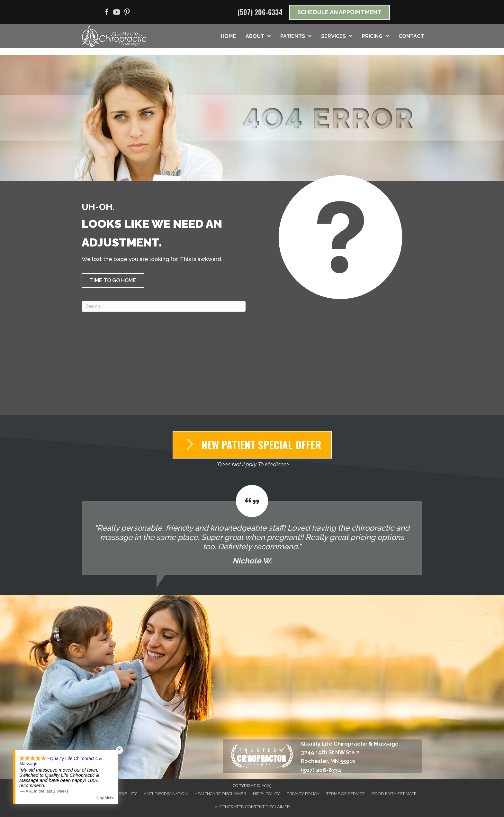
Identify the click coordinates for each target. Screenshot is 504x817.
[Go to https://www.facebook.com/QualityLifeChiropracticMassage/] (106, 13)
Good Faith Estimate (394, 794)
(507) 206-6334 (260, 12)
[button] (113, 281)
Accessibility (122, 794)
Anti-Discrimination (166, 794)
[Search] (164, 306)
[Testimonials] (252, 530)
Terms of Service (346, 794)
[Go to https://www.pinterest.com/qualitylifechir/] (127, 13)
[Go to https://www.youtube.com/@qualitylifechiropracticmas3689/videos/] (117, 13)
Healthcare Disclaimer (220, 794)
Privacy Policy (303, 794)
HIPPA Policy (266, 794)
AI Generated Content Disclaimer (252, 807)
